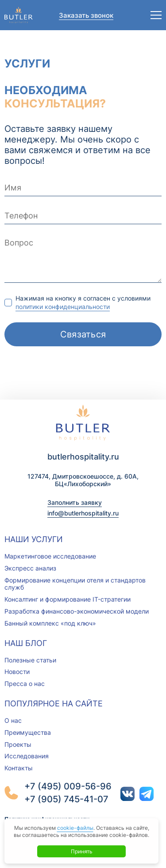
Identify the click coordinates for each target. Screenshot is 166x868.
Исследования (27, 756)
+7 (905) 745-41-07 (66, 799)
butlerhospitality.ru (83, 457)
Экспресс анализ (30, 568)
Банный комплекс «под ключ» (50, 623)
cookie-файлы (75, 828)
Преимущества (28, 732)
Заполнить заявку (75, 502)
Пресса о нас (25, 684)
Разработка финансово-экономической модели (77, 611)
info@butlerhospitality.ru (83, 513)
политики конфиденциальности (63, 307)
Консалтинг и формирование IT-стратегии (68, 599)
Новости (17, 672)
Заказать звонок (86, 15)
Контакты (19, 768)
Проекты (18, 744)
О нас (13, 720)
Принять (82, 851)
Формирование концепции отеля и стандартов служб (75, 584)
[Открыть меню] (156, 15)
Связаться (83, 334)
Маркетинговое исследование (50, 556)
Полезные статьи (30, 660)
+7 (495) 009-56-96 (68, 786)
